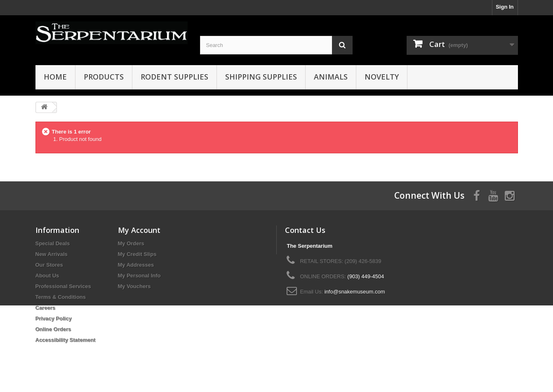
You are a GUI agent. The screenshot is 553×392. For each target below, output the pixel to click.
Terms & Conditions (61, 297)
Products (104, 77)
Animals (331, 77)
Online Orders (53, 329)
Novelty (382, 77)
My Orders (131, 243)
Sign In (505, 7)
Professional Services (63, 286)
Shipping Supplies (261, 77)
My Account (139, 230)
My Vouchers (134, 286)
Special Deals (53, 243)
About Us (47, 276)
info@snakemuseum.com (355, 292)
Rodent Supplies (174, 77)
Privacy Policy (54, 318)
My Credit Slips (137, 254)
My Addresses (136, 265)
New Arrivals (52, 254)
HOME (55, 77)
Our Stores (49, 265)
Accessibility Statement (66, 340)
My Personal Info (139, 276)
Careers (45, 308)
